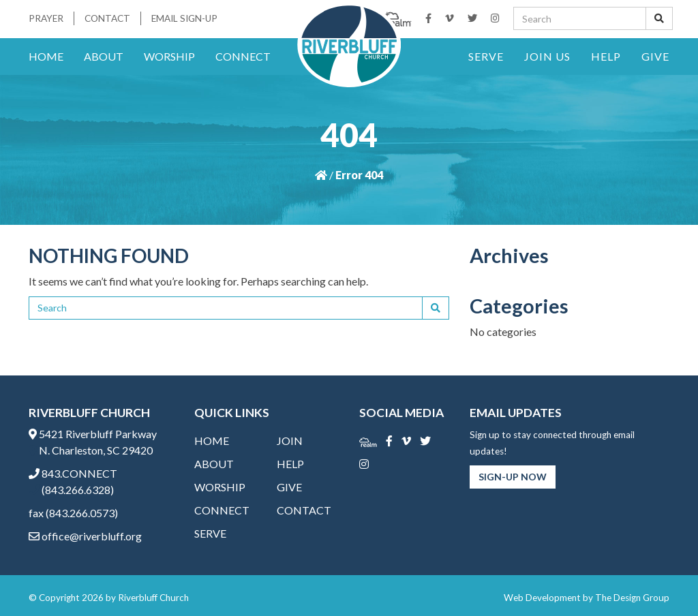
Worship (169, 56)
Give (655, 56)
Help (606, 56)
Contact (107, 18)
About (104, 56)
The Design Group (632, 598)
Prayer (46, 18)
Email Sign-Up (184, 18)
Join (290, 441)
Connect (243, 56)
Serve (486, 56)
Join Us (547, 56)
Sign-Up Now (513, 477)
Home (46, 56)
